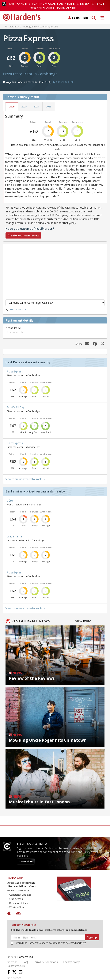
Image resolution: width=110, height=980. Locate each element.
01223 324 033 (16, 310)
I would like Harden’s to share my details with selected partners (49, 943)
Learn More (26, 861)
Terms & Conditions (45, 962)
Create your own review (23, 235)
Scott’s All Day (16, 407)
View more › (84, 621)
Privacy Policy (71, 962)
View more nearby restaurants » (25, 479)
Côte (10, 501)
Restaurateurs (16, 966)
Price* (10, 48)
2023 (49, 107)
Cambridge (46, 26)
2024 (36, 107)
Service (40, 48)
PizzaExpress (15, 371)
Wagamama (14, 536)
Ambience (54, 48)
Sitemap (12, 962)
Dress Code (13, 328)
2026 (12, 107)
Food (25, 48)
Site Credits (14, 978)
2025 (24, 107)
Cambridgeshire (29, 26)
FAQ (25, 962)
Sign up (92, 937)
